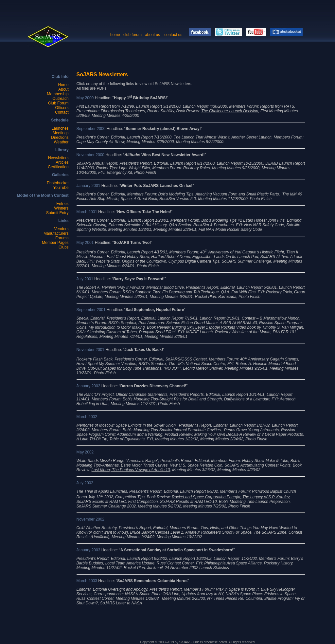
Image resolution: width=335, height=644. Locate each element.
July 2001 (85, 279)
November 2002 (90, 519)
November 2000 (91, 155)
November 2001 (90, 350)
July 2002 (85, 483)
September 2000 (91, 129)
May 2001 (85, 243)
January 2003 (88, 550)
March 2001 (87, 212)
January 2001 (88, 186)
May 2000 (85, 98)
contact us (174, 35)
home (115, 35)
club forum (132, 35)
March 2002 (87, 417)
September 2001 (91, 310)
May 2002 (85, 452)
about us (152, 35)
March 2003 (88, 581)
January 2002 (88, 386)
